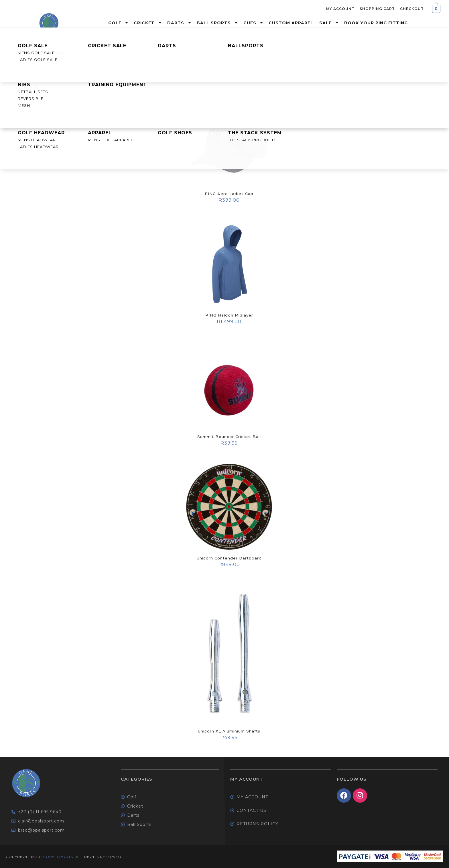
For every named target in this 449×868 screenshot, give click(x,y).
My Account (340, 9)
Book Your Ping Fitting (376, 23)
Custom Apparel (291, 23)
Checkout (412, 9)
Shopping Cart (377, 9)
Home (8, 43)
